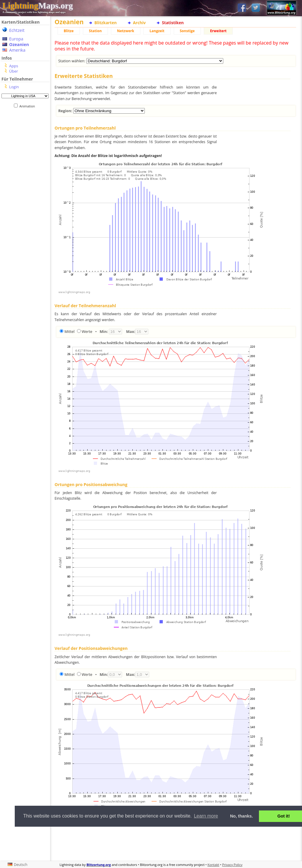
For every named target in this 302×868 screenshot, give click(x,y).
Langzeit (157, 31)
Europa (16, 39)
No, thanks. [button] (242, 816)
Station (95, 31)
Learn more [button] (206, 816)
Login (14, 87)
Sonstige (187, 31)
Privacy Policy (232, 865)
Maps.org (38, 6)
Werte (87, 331)
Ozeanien (19, 44)
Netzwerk (126, 31)
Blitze (69, 31)
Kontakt (214, 865)
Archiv (139, 23)
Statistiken (173, 23)
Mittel (69, 331)
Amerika (17, 50)
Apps (14, 66)
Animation (28, 106)
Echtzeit (17, 30)
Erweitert (218, 31)
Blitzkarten (106, 23)
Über (14, 71)
